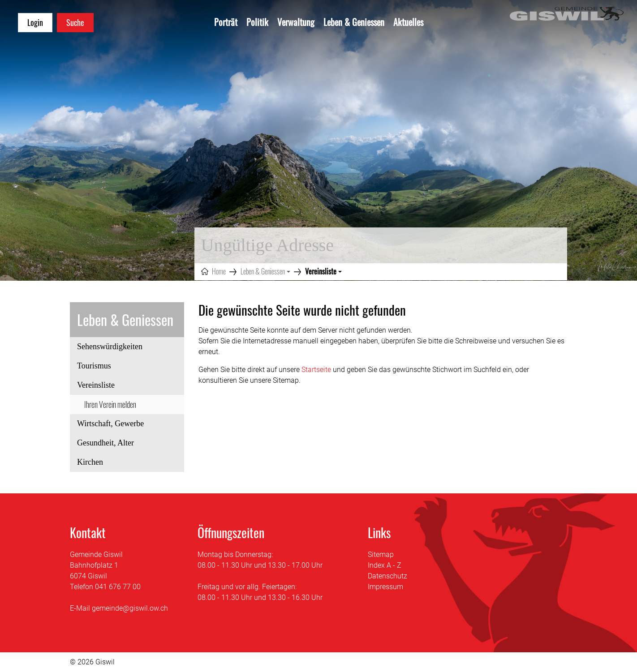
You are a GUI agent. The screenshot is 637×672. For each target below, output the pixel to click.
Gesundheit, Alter (105, 443)
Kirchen (90, 462)
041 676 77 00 (118, 587)
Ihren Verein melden (110, 404)
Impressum (385, 587)
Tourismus (94, 366)
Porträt (226, 22)
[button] (265, 271)
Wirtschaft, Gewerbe (110, 424)
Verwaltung (296, 22)
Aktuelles (408, 22)
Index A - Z (385, 565)
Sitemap (381, 554)
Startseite (316, 370)
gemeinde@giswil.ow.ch (130, 608)
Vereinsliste (101, 388)
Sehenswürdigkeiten (110, 347)
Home (219, 271)
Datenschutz (387, 576)
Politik (257, 22)
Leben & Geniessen (354, 22)
